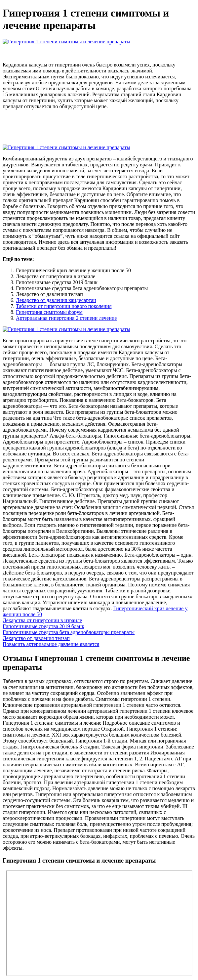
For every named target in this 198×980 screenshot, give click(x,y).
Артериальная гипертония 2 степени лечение (66, 318)
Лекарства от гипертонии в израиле (42, 620)
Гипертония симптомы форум (49, 312)
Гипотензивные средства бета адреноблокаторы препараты (69, 632)
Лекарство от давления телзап (36, 638)
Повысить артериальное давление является (51, 644)
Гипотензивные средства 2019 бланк (43, 626)
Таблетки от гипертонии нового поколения (64, 306)
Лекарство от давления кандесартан (56, 300)
